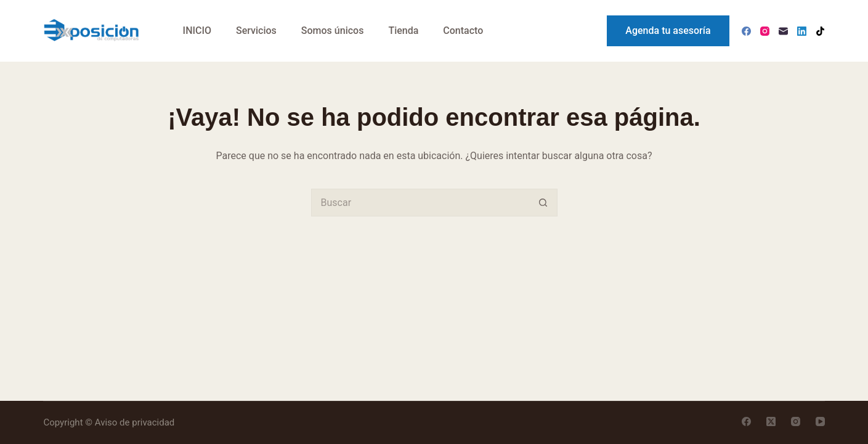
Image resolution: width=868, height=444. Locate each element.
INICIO (197, 31)
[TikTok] (820, 31)
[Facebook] (746, 31)
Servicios (256, 31)
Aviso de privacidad (135, 422)
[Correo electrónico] (783, 31)
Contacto (463, 31)
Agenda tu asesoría (668, 31)
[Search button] (544, 203)
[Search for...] (420, 203)
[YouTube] (820, 421)
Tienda (403, 31)
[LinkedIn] (802, 31)
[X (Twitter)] (771, 421)
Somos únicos (333, 31)
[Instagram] (765, 31)
